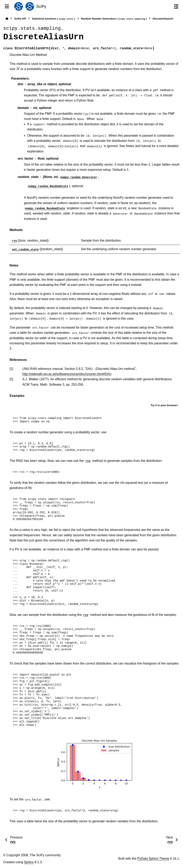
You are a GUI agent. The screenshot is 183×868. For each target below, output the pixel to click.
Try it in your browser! (164, 405)
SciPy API (20, 19)
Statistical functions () (53, 19)
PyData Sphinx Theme (153, 859)
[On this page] (176, 6)
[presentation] (18, 69)
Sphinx (29, 862)
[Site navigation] (7, 6)
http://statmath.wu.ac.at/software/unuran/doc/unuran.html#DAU (67, 374)
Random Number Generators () (114, 19)
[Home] (7, 19)
